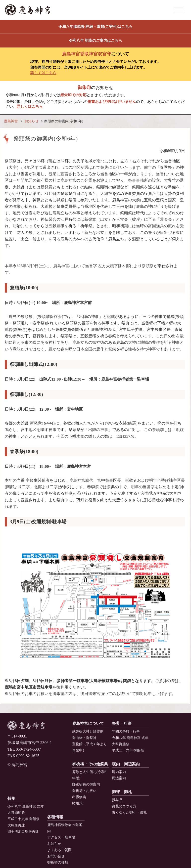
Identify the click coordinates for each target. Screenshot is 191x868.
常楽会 (166, 219)
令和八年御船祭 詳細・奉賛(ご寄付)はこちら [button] (96, 27)
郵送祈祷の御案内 (86, 784)
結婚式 (77, 803)
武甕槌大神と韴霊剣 (88, 731)
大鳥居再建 (16, 825)
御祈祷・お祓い (84, 791)
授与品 (117, 800)
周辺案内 (119, 778)
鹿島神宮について (88, 723)
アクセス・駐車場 (61, 837)
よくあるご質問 (59, 850)
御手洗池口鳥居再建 (23, 832)
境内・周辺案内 (126, 764)
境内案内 (119, 772)
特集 (11, 799)
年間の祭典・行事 (126, 731)
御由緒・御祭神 (84, 738)
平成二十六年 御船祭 (128, 750)
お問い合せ (56, 856)
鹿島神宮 (11, 121)
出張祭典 (79, 797)
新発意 (47, 187)
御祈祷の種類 (58, 862)
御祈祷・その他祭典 (90, 764)
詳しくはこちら (43, 73)
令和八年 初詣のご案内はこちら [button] (95, 41)
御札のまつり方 (124, 806)
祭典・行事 (122, 723)
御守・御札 (122, 792)
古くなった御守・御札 (129, 812)
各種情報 (55, 817)
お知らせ (32, 121)
